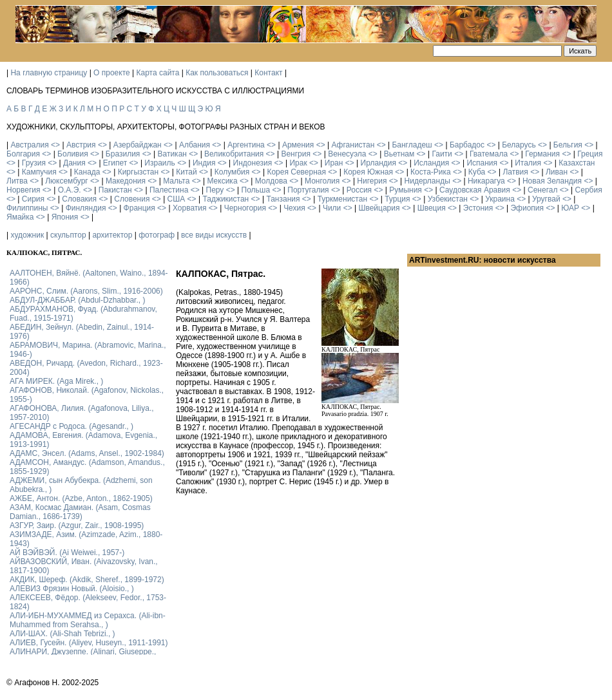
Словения (132, 199)
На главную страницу (49, 73)
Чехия (294, 208)
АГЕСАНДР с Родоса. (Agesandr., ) (72, 426)
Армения (298, 145)
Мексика (222, 181)
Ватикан (172, 154)
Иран (334, 163)
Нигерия (372, 181)
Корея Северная (296, 172)
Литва (17, 181)
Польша (256, 190)
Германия (542, 154)
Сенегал (542, 190)
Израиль (159, 163)
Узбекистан (448, 199)
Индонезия (253, 163)
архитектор (112, 235)
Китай (186, 172)
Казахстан (577, 163)
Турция (397, 199)
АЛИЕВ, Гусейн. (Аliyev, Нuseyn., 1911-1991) (89, 643)
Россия (359, 190)
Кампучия (39, 172)
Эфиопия (527, 208)
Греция (590, 154)
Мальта (176, 181)
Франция (139, 208)
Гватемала (489, 154)
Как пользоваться (217, 73)
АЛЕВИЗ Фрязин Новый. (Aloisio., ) (72, 589)
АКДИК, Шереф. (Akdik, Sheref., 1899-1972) (87, 580)
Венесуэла (347, 154)
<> (55, 145)
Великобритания (234, 154)
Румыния (406, 190)
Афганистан (353, 145)
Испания (482, 163)
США (177, 199)
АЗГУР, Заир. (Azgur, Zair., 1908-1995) (77, 525)
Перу (215, 190)
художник (27, 235)
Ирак (298, 163)
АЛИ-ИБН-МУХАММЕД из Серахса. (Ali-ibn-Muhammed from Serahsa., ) (88, 620)
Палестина (169, 190)
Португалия (308, 190)
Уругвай (546, 199)
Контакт (268, 73)
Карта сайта (158, 73)
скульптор (68, 235)
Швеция (432, 208)
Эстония (478, 208)
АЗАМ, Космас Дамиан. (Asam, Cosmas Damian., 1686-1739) (80, 512)
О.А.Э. (70, 190)
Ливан (557, 172)
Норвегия (24, 190)
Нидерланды (427, 181)
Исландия (431, 163)
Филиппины (27, 208)
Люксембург (67, 181)
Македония (126, 181)
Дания (74, 163)
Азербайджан (138, 145)
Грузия (34, 163)
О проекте (112, 73)
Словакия (79, 199)
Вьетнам (399, 154)
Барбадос (467, 145)
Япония (65, 217)
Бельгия (568, 145)
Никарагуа (486, 181)
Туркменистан (342, 199)
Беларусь (519, 145)
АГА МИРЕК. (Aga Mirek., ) (56, 381)
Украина (500, 199)
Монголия (322, 181)
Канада (87, 172)
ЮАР (570, 208)
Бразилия (123, 154)
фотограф (157, 235)
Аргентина (246, 145)
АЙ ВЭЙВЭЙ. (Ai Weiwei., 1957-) (67, 553)
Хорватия (190, 208)
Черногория (245, 208)
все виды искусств (214, 235)
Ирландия (378, 163)
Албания (195, 145)
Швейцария (379, 208)
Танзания (283, 199)
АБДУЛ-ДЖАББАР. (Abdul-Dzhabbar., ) (77, 300)
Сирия (33, 199)
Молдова (271, 181)
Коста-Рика (431, 172)
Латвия (515, 172)
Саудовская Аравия (475, 190)
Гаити (442, 154)
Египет (115, 163)
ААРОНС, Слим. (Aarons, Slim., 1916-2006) (86, 291)
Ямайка (20, 217)
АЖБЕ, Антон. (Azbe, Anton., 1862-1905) (81, 498)
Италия (528, 163)
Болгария (23, 154)
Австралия (29, 145)
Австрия (81, 145)
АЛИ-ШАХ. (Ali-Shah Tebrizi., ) (62, 634)
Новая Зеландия (552, 181)
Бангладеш (412, 145)
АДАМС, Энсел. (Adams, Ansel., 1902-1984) (87, 453)
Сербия (589, 190)
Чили (332, 208)
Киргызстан (138, 172)
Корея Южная (368, 172)
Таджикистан (225, 199)
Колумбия (232, 172)
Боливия (73, 154)
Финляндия (86, 208)
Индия (204, 163)
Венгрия (296, 154)
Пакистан (115, 190)
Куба (477, 172)
